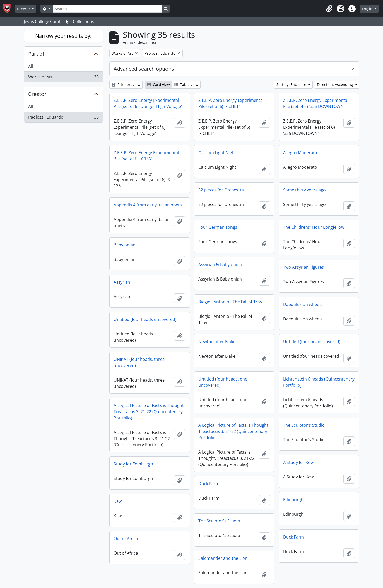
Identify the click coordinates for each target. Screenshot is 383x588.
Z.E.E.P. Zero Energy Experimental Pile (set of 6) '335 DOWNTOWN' (316, 103)
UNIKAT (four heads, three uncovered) (139, 362)
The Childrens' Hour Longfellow (314, 227)
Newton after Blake (217, 342)
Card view (158, 85)
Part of (36, 54)
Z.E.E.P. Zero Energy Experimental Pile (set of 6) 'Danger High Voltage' (148, 103)
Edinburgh (293, 500)
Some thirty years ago (304, 190)
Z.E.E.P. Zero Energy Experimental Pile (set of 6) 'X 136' (146, 156)
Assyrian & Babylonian (220, 264)
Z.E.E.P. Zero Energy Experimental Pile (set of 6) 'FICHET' (231, 103)
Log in (368, 9)
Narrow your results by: (63, 36)
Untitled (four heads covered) (312, 342)
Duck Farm (209, 484)
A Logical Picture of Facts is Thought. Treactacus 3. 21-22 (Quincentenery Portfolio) (149, 412)
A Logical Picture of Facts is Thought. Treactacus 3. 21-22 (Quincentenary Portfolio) (234, 431)
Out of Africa (126, 539)
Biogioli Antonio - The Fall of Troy (230, 302)
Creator (37, 94)
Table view (186, 85)
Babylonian (125, 245)
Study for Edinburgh (133, 464)
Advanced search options (144, 69)
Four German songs (218, 227)
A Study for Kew (298, 462)
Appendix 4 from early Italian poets (148, 205)
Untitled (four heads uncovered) (145, 319)
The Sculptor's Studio (304, 425)
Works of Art (63, 78)
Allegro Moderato (300, 153)
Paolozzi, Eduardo (63, 118)
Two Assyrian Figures (303, 267)
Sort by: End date (292, 85)
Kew (118, 501)
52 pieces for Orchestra (221, 190)
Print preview (126, 85)
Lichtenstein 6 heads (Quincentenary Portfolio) (319, 382)
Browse (24, 9)
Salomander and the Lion (223, 558)
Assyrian (122, 282)
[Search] (107, 9)
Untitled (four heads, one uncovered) (223, 382)
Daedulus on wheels (303, 304)
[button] (329, 9)
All (31, 66)
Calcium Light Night (217, 153)
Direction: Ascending (335, 85)
